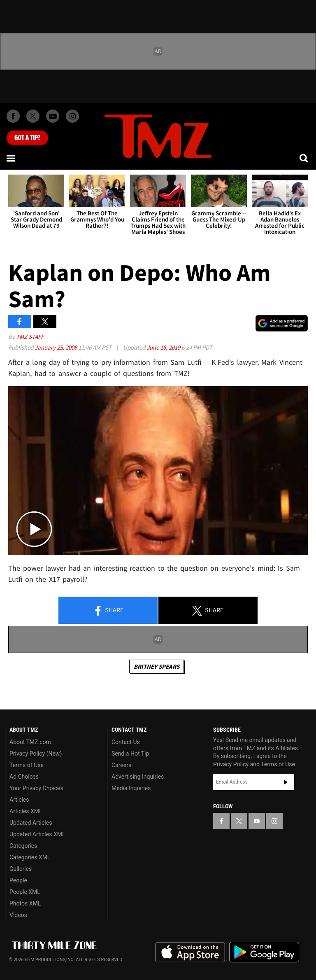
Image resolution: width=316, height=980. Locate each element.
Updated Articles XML (37, 834)
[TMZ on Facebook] (13, 116)
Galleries (21, 869)
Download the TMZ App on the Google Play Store (264, 952)
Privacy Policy (231, 764)
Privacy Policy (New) (36, 754)
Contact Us (126, 742)
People (18, 880)
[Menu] (12, 158)
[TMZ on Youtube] (53, 116)
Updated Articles (31, 823)
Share (108, 611)
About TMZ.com (30, 742)
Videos (18, 915)
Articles (19, 800)
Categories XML (30, 857)
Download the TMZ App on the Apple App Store (190, 952)
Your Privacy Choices (36, 788)
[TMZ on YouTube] (257, 821)
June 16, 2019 (164, 347)
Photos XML (25, 903)
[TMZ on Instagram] (72, 116)
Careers (121, 765)
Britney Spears (157, 666)
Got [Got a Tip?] (27, 138)
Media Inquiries (131, 788)
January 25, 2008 (56, 347)
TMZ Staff (30, 337)
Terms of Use (27, 765)
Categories (23, 846)
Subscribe (286, 782)
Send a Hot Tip (130, 754)
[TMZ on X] (33, 116)
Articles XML (26, 811)
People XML (25, 892)
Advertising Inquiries (138, 777)
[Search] (304, 158)
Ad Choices (24, 777)
